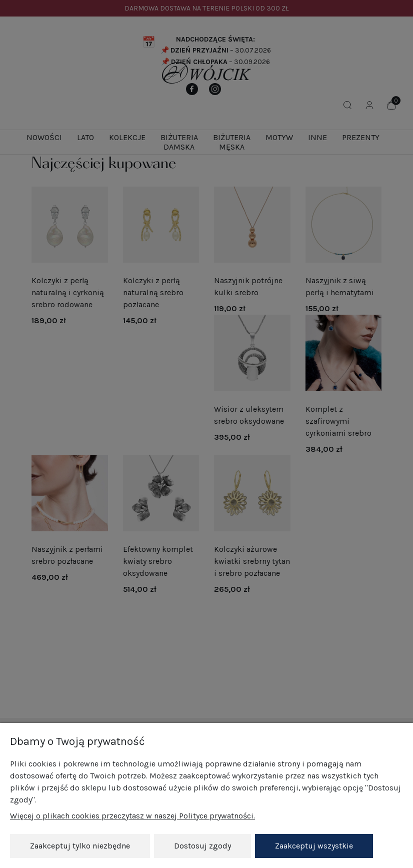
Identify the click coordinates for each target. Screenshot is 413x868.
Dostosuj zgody (202, 846)
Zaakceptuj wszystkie (314, 846)
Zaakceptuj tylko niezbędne (80, 846)
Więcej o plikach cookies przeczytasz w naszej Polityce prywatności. (132, 816)
